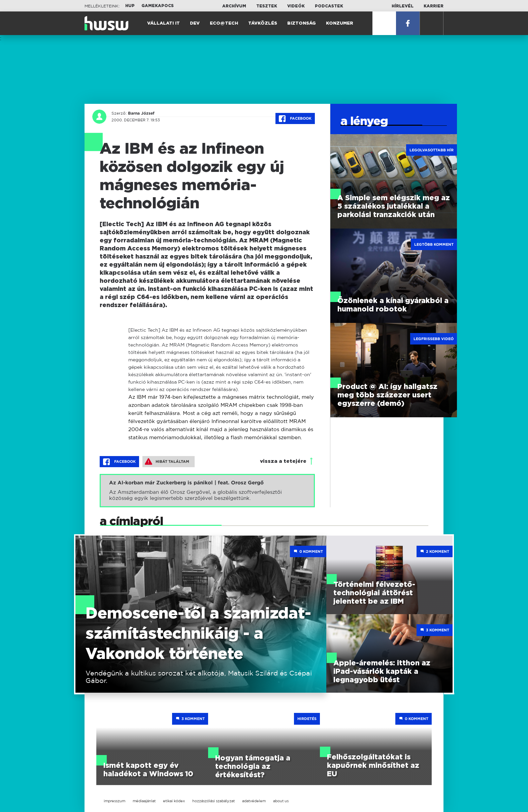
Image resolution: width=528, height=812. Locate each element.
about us (281, 801)
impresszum (114, 801)
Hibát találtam (167, 461)
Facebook (295, 119)
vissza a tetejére (283, 461)
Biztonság (302, 23)
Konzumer (340, 23)
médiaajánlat (144, 801)
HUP (130, 6)
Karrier (434, 6)
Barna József (141, 113)
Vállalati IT (163, 23)
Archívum (234, 6)
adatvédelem (254, 801)
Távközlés (263, 23)
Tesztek (267, 6)
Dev (195, 23)
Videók (296, 6)
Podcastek (329, 6)
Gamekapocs (158, 6)
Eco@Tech (224, 23)
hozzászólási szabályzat (213, 801)
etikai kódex (174, 801)
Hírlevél (403, 6)
